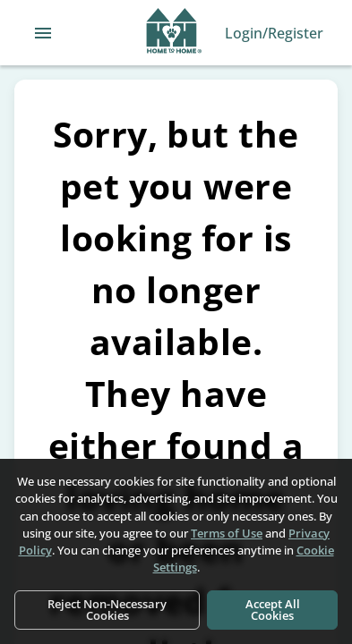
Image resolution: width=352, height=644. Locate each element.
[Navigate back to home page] (174, 33)
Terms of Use (227, 533)
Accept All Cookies (273, 610)
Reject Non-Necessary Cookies (107, 610)
